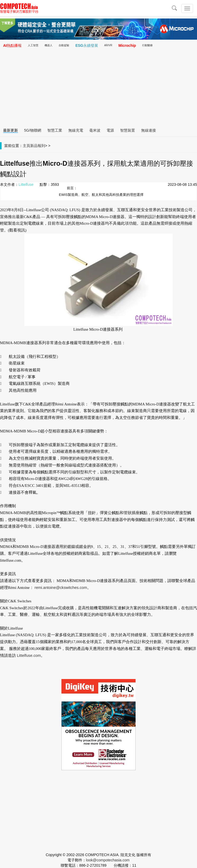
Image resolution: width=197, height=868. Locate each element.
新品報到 (38, 146)
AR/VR (108, 45)
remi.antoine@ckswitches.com (61, 588)
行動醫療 (147, 45)
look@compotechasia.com (108, 860)
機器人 (48, 45)
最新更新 (11, 130)
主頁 (26, 146)
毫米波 (95, 130)
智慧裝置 (128, 130)
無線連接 (149, 130)
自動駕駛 (64, 45)
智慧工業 (55, 130)
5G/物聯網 (33, 130)
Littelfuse (26, 184)
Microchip (127, 45)
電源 (110, 130)
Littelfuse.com (29, 655)
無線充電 (76, 130)
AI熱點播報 (12, 45)
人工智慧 (33, 45)
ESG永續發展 (87, 45)
